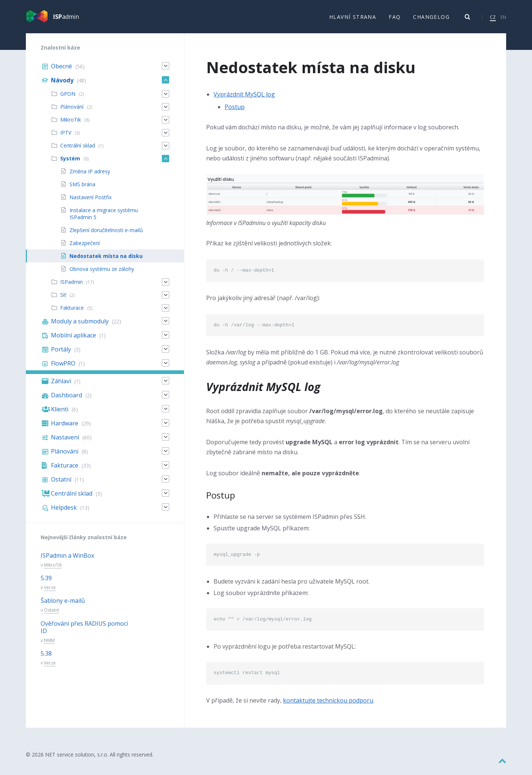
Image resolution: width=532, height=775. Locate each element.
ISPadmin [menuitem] (71, 287)
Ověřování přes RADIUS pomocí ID (84, 632)
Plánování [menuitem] (72, 112)
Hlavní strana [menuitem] (353, 19)
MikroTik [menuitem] (71, 125)
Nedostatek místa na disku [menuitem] (106, 261)
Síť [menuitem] (63, 300)
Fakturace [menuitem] (72, 313)
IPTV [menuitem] (66, 138)
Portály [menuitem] (61, 354)
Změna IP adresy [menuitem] (90, 176)
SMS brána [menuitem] (82, 189)
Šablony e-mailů (63, 606)
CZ (493, 19)
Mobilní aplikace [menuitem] (74, 340)
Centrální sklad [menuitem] (78, 151)
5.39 (46, 583)
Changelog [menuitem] (431, 19)
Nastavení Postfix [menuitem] (91, 202)
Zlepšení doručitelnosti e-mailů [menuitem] (106, 235)
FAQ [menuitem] (395, 19)
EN (503, 19)
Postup (235, 112)
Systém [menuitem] (70, 164)
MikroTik (53, 570)
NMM (49, 645)
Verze (50, 593)
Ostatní (52, 615)
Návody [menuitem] (62, 85)
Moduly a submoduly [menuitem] (80, 326)
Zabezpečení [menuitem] (85, 248)
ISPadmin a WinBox (67, 561)
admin (66, 19)
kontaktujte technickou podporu (328, 705)
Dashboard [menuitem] (66, 400)
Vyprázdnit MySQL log (244, 99)
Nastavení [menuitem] (65, 442)
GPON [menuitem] (68, 99)
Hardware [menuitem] (65, 428)
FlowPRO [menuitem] (63, 368)
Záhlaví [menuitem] (61, 386)
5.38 (46, 659)
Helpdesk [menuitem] (64, 513)
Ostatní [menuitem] (61, 485)
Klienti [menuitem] (60, 414)
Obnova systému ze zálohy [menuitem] (102, 274)
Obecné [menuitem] (62, 71)
